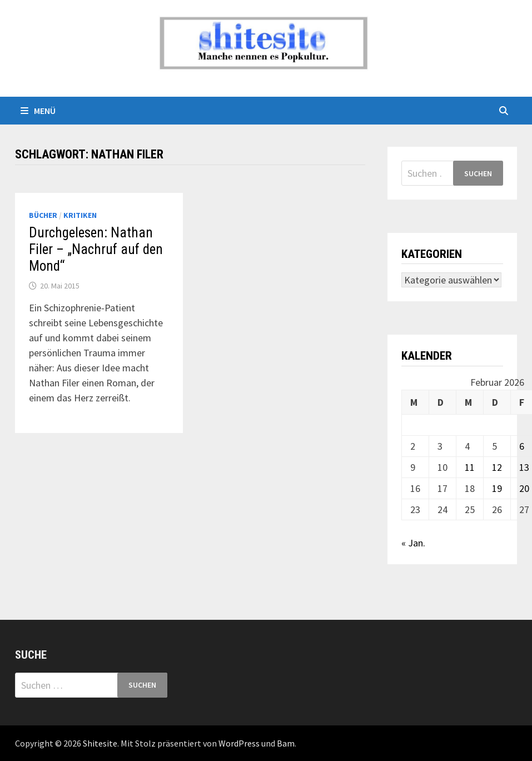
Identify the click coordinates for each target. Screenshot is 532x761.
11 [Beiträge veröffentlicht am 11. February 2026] (470, 467)
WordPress (239, 743)
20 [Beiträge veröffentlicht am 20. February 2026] (524, 488)
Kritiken (80, 215)
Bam (286, 743)
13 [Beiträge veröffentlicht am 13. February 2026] (524, 467)
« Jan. (413, 543)
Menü (38, 111)
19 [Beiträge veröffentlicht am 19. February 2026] (497, 488)
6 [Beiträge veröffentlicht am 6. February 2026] (522, 446)
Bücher (43, 215)
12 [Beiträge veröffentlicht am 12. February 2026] (497, 467)
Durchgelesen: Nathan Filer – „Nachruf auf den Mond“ (96, 249)
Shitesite (100, 743)
